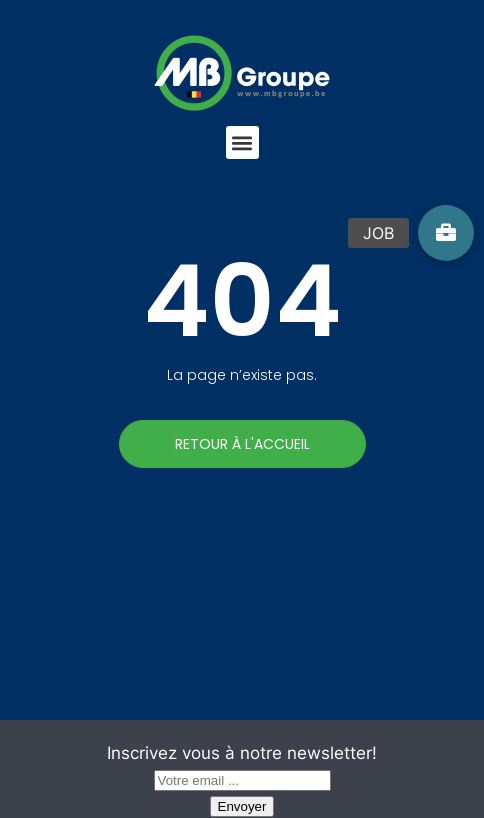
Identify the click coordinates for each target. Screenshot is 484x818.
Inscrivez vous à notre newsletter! (242, 753)
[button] (242, 142)
